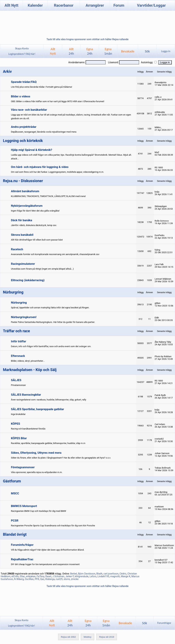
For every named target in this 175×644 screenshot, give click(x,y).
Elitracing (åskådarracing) (28, 280)
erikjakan (31, 576)
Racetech (17, 249)
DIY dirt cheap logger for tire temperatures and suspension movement (45, 564)
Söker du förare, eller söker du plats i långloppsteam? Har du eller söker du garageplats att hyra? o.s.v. (61, 458)
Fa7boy (40, 576)
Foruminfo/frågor (22, 545)
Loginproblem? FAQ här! (22, 54)
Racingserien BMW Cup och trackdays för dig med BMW (39, 511)
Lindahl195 (103, 576)
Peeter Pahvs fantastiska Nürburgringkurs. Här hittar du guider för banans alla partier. (53, 322)
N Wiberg (19, 579)
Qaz (42, 579)
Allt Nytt (12, 5)
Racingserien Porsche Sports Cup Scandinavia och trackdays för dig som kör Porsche (53, 526)
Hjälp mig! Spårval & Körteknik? (32, 150)
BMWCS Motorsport (24, 506)
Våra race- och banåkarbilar (29, 110)
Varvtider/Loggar (151, 5)
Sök (147, 51)
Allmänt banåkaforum (25, 191)
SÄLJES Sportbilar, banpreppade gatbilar (38, 409)
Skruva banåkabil (22, 235)
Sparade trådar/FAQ (24, 82)
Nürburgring (19, 303)
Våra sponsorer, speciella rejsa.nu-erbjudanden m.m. (37, 472)
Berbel (74, 574)
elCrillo (15, 576)
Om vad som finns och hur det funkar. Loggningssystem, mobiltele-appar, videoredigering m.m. (57, 172)
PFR (37, 579)
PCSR (15, 520)
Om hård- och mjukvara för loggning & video (40, 167)
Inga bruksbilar (18, 414)
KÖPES (15, 424)
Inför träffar (19, 341)
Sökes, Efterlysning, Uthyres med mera (36, 453)
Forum (119, 5)
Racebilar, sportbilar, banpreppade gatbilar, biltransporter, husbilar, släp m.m (48, 443)
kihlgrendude (82, 576)
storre (67, 579)
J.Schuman (58, 576)
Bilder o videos (21, 96)
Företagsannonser (23, 467)
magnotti (115, 576)
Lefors (93, 576)
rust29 (59, 579)
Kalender (35, 5)
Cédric (123, 574)
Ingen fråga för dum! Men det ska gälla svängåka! (35, 211)
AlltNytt (53, 51)
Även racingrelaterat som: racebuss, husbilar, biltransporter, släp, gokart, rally (49, 400)
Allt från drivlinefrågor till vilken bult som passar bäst (37, 240)
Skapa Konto (22, 48)
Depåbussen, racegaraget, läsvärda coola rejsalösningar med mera (44, 132)
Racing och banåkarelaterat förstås (28, 429)
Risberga (50, 579)
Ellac (22, 576)
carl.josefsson (111, 574)
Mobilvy (87, 637)
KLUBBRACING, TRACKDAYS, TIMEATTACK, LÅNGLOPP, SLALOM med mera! (48, 196)
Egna (90, 51)
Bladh (99, 574)
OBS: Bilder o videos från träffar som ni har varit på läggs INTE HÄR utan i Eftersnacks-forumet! (58, 101)
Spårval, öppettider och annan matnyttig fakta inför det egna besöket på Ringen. (50, 308)
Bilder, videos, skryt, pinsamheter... (28, 361)
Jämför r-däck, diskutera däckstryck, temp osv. (34, 225)
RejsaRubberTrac (22, 559)
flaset (48, 576)
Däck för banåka (22, 220)
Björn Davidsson (87, 574)
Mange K (126, 576)
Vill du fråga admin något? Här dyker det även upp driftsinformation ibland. (48, 550)
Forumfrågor (164, 623)
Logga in (166, 51)
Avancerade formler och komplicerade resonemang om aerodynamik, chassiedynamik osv (55, 254)
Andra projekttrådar (24, 127)
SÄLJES (16, 380)
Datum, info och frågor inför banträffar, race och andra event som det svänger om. (51, 346)
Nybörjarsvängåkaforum (27, 206)
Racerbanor (64, 5)
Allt (71, 51)
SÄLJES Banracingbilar (26, 395)
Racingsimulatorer (23, 264)
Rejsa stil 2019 (107, 637)
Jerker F (70, 576)
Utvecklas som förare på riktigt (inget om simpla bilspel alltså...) (42, 269)
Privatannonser (18, 385)
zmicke (75, 579)
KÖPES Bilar (19, 438)
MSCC (15, 493)
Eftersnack (18, 356)
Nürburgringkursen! (24, 317)
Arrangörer (95, 5)
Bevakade (128, 51)
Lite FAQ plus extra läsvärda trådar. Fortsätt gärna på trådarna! (42, 87)
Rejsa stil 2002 (68, 637)
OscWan (29, 579)
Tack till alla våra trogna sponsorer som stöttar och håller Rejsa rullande (87, 39)
